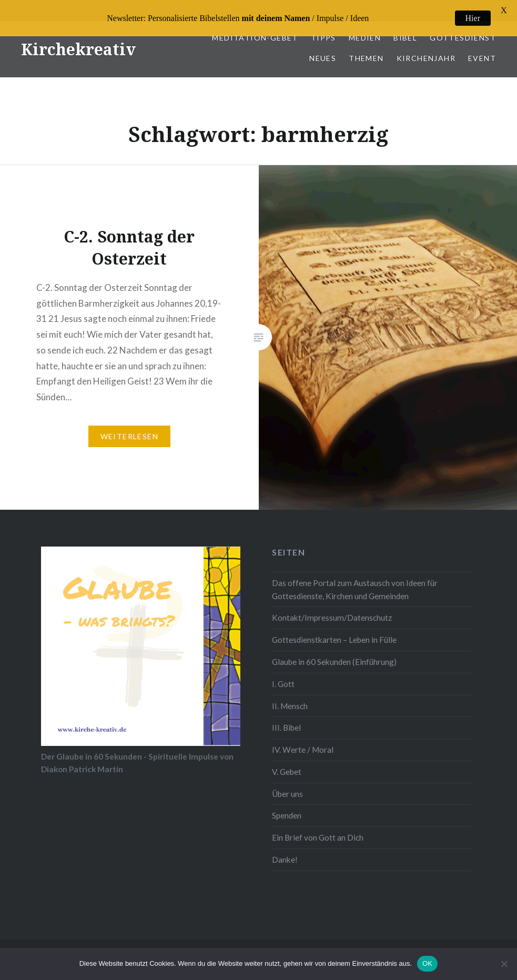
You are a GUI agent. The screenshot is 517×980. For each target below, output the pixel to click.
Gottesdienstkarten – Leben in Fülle (334, 628)
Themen (366, 47)
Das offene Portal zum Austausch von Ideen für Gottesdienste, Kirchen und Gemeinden (355, 578)
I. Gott (283, 672)
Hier (473, 18)
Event (482, 47)
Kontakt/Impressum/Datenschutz (332, 606)
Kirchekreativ (78, 38)
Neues (323, 47)
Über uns (287, 782)
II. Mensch (290, 694)
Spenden (287, 804)
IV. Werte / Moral (303, 738)
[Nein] (504, 964)
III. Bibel (286, 716)
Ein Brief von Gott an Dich (318, 826)
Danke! (285, 848)
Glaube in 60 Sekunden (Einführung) (334, 650)
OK (427, 963)
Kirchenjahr (426, 47)
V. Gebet (287, 760)
